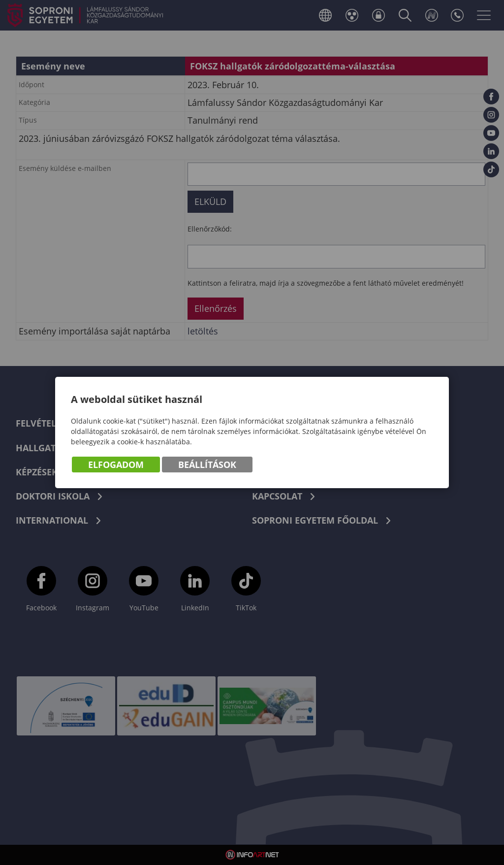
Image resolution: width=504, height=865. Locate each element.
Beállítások (207, 465)
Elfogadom (116, 465)
